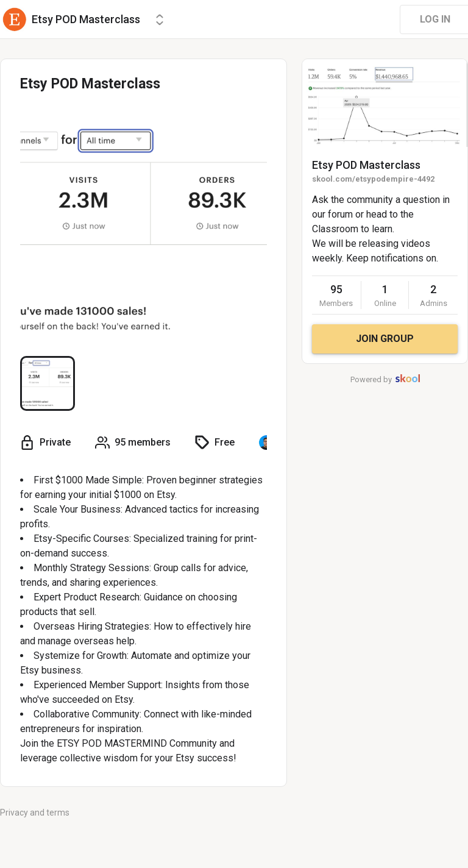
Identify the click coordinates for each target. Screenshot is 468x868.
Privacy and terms (35, 813)
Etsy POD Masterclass (366, 165)
